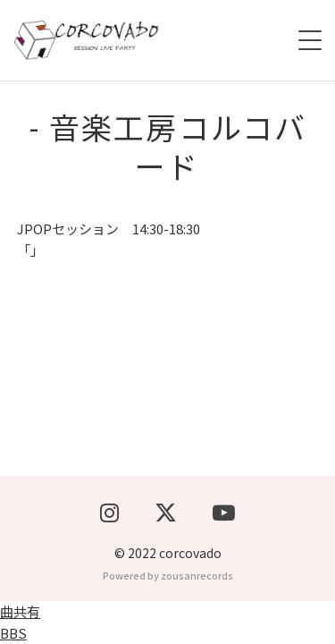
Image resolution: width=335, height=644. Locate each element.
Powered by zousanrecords (168, 575)
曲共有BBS (20, 622)
